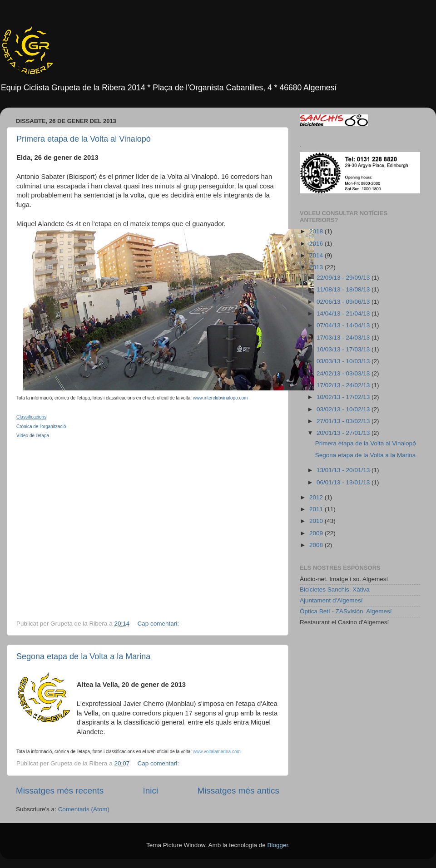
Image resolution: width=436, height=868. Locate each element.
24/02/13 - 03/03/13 (344, 373)
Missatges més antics (238, 791)
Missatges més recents (60, 791)
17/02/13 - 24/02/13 (344, 385)
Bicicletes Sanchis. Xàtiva (335, 589)
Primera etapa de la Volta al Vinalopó (84, 139)
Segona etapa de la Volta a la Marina (83, 656)
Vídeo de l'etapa (33, 436)
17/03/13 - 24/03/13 (344, 338)
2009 (317, 533)
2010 (317, 521)
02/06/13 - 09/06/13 (344, 302)
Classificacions (31, 417)
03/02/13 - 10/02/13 (344, 409)
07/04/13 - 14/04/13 (344, 325)
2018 (317, 231)
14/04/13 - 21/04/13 (344, 313)
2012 (317, 497)
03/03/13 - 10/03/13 (344, 361)
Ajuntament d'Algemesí (331, 600)
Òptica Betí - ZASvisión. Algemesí (346, 611)
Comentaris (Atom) (84, 809)
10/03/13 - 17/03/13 (344, 349)
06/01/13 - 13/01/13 (344, 482)
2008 (317, 545)
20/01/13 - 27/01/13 (344, 433)
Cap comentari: (159, 624)
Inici (151, 791)
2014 (317, 255)
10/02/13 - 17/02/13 (344, 397)
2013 (317, 267)
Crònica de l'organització (41, 427)
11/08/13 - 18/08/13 (344, 289)
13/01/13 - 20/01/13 (344, 470)
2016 (317, 244)
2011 (317, 509)
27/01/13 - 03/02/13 (344, 421)
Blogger (277, 845)
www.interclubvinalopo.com (220, 398)
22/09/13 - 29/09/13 (344, 278)
